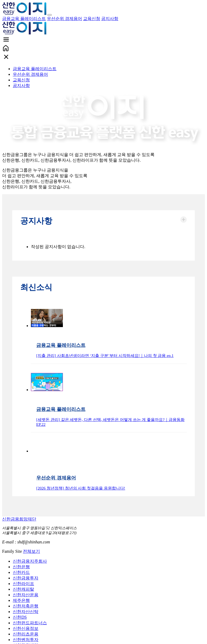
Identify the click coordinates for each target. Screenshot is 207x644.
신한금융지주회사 (30, 561)
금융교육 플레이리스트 (24, 19)
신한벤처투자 (26, 640)
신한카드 (21, 572)
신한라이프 (23, 584)
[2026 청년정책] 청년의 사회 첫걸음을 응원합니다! (81, 488)
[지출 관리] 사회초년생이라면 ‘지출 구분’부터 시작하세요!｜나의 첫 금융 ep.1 (105, 356)
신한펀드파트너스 (30, 623)
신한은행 (21, 567)
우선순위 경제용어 (64, 19)
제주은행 (21, 600)
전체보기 (31, 551)
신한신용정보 (26, 628)
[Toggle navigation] (50, 15)
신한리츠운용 (26, 634)
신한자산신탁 (26, 612)
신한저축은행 (26, 606)
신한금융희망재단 (19, 519)
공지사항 (110, 19)
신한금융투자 (26, 578)
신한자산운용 (26, 595)
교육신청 (92, 19)
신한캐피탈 (23, 589)
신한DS (20, 617)
